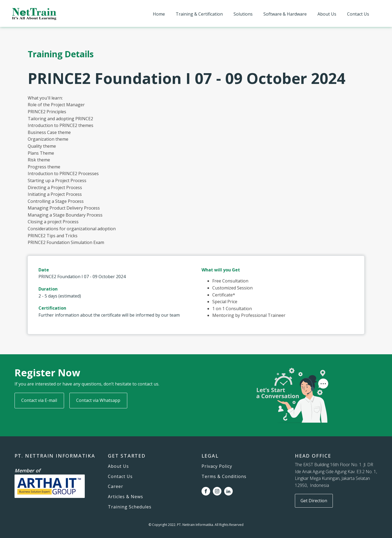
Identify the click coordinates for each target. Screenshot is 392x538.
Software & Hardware (285, 14)
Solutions (243, 14)
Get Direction (314, 501)
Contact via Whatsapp (98, 400)
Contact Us (358, 14)
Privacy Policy (217, 466)
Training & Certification (199, 14)
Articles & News (126, 497)
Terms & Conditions (224, 477)
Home (159, 14)
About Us (327, 14)
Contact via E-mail (39, 400)
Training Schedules (130, 507)
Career (116, 487)
